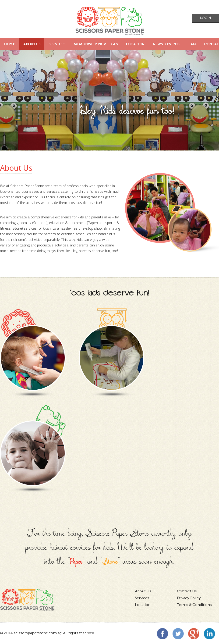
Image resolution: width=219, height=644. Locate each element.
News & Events (167, 44)
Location (143, 605)
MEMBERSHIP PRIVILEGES (96, 44)
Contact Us (187, 591)
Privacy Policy (189, 598)
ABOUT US (32, 44)
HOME (9, 44)
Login (205, 18)
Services (142, 598)
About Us (143, 591)
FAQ (192, 44)
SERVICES (57, 44)
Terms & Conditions (194, 605)
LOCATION (135, 44)
